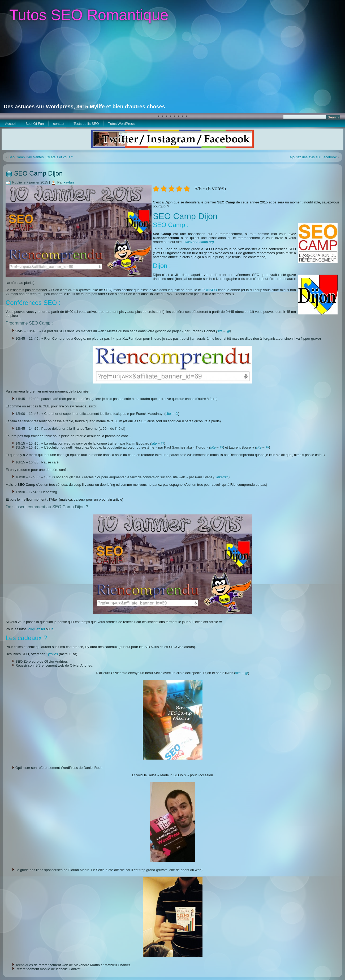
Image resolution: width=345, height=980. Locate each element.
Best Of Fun (35, 124)
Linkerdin (221, 477)
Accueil (11, 124)
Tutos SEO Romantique (89, 15)
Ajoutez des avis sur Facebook (313, 157)
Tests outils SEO (86, 124)
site (220, 331)
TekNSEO (209, 290)
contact (59, 124)
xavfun (69, 182)
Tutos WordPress (122, 124)
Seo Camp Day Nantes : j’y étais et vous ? (41, 157)
